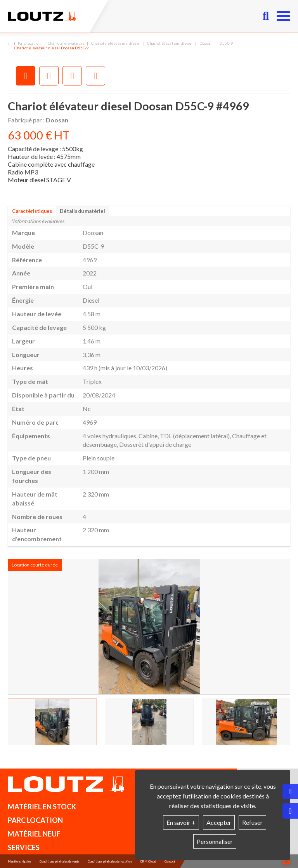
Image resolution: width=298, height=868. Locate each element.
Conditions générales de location (110, 861)
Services (24, 847)
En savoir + (181, 822)
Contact (170, 861)
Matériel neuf (34, 834)
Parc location (35, 820)
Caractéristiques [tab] (32, 211)
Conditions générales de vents (59, 861)
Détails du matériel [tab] (82, 211)
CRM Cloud (148, 861)
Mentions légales (19, 861)
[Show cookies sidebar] (286, 861)
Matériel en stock (42, 807)
